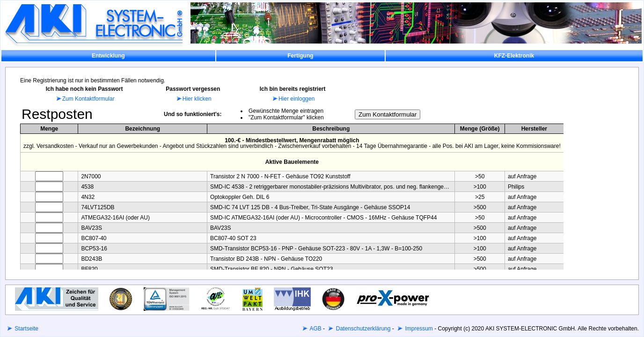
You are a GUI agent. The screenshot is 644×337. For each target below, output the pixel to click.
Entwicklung (108, 56)
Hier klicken (193, 99)
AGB (315, 329)
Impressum (418, 329)
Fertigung (300, 56)
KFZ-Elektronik (514, 56)
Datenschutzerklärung (362, 329)
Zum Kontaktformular (84, 99)
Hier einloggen (293, 99)
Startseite (26, 329)
